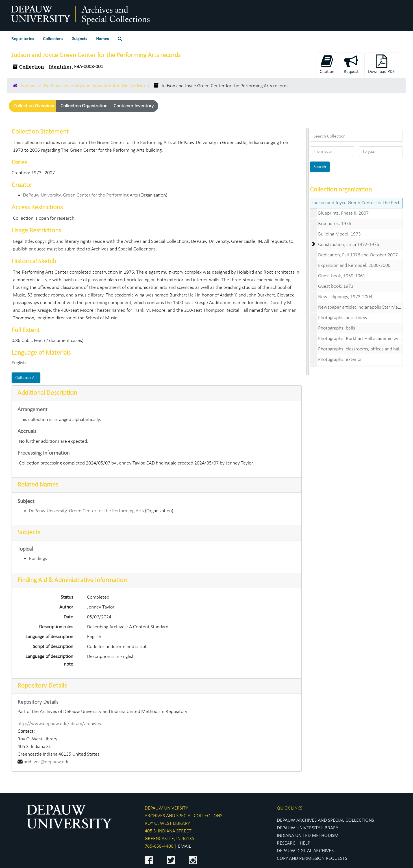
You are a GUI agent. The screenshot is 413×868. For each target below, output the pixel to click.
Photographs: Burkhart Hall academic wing (361, 339)
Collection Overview (34, 106)
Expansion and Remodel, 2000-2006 (354, 266)
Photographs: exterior (340, 360)
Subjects (80, 39)
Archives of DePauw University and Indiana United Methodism (83, 86)
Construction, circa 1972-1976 (349, 245)
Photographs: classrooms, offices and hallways (364, 349)
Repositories (23, 39)
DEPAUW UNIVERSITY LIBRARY (307, 828)
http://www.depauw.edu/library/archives (59, 724)
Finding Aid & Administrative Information (72, 580)
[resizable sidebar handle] (308, 252)
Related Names (38, 485)
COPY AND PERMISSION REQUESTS (312, 859)
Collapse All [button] (26, 378)
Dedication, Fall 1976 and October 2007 (358, 255)
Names (102, 39)
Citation (327, 64)
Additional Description (47, 393)
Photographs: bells (337, 328)
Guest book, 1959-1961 (342, 276)
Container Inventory (134, 106)
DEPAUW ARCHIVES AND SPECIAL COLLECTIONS (325, 820)
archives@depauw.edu (47, 762)
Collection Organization (84, 106)
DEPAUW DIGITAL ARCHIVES (305, 851)
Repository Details (42, 686)
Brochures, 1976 (335, 224)
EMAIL (184, 846)
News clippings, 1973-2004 (345, 297)
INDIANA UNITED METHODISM (308, 836)
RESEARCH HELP (294, 843)
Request (351, 64)
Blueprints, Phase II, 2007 (343, 213)
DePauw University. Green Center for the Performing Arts (80, 195)
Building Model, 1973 (339, 234)
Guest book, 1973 (336, 286)
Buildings (38, 559)
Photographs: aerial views (344, 318)
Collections (53, 39)
